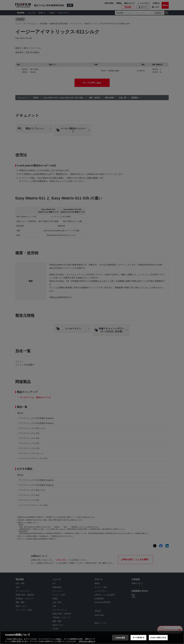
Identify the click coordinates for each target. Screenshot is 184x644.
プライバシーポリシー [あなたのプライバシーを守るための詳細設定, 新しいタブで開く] (87, 641)
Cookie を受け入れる (158, 638)
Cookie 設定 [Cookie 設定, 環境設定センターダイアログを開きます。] (120, 638)
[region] (92, 637)
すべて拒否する (139, 638)
